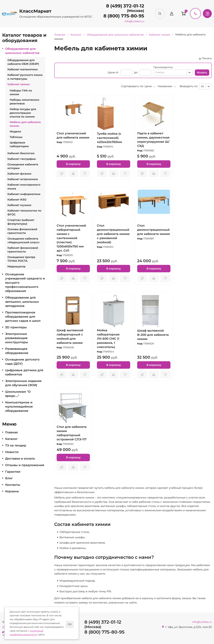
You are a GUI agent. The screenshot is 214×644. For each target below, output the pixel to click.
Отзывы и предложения (25, 465)
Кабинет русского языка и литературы (25, 77)
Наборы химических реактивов (24, 102)
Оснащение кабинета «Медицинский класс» (24, 241)
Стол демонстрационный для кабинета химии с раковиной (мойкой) (113, 234)
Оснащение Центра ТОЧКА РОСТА (21, 259)
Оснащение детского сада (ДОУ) (22, 362)
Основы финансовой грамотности (22, 231)
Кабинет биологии (21, 153)
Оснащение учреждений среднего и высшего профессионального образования (25, 283)
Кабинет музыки (19, 205)
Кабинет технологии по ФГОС (24, 213)
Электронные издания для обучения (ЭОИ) (23, 383)
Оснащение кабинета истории (23, 166)
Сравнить (73, 174)
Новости (12, 452)
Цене (148, 86)
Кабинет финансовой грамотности (23, 250)
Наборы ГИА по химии (21, 92)
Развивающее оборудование (17, 351)
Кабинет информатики (24, 194)
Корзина (12, 491)
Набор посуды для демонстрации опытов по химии (23, 113)
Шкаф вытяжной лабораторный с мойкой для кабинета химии (70, 337)
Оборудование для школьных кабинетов (22, 51)
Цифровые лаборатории (19, 144)
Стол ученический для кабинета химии (73, 135)
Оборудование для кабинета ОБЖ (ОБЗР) (23, 62)
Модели (15, 132)
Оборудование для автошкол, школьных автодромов (22, 302)
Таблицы (16, 137)
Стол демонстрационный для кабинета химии (154, 230)
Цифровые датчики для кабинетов (24, 372)
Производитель (163, 67)
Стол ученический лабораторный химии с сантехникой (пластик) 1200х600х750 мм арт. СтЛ (71, 238)
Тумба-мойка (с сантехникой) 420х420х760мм (109, 138)
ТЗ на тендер (16, 445)
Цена (111, 72)
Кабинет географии (22, 159)
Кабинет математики (23, 69)
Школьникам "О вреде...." (18, 394)
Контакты (13, 485)
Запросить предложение (62, 174)
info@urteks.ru (134, 21)
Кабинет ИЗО (17, 200)
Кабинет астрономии (23, 179)
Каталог (11, 439)
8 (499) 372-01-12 (125, 6)
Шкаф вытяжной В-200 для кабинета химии (153, 335)
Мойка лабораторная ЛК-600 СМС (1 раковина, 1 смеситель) (108, 339)
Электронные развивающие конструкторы (17, 338)
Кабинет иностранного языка (24, 187)
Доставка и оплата (20, 459)
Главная (11, 432)
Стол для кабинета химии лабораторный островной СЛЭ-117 (72, 433)
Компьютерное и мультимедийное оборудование (19, 407)
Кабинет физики (19, 174)
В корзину (73, 164)
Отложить (85, 174)
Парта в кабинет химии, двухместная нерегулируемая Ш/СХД (153, 140)
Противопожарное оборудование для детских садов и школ (23, 317)
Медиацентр (16, 267)
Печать (207, 58)
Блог (9, 478)
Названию (165, 86)
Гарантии (13, 472)
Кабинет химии (19, 84)
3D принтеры (16, 327)
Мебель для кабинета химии (25, 124)
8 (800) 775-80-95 (124, 16)
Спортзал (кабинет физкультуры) (21, 222)
